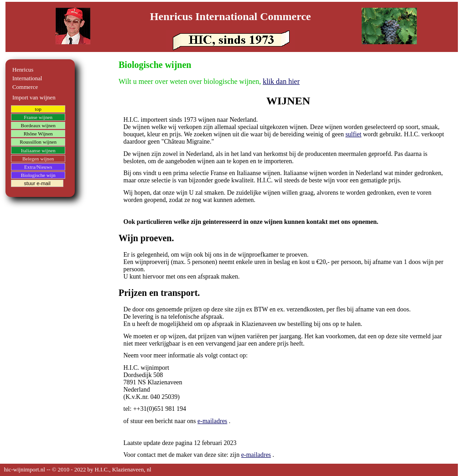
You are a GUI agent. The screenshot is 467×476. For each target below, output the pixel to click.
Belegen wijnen (38, 159)
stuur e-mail (37, 183)
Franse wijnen (38, 117)
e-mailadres (212, 421)
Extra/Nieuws (38, 167)
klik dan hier (281, 81)
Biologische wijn (38, 175)
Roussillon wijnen (38, 142)
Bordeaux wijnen (38, 125)
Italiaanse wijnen (38, 150)
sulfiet (353, 134)
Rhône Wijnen (38, 134)
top (38, 109)
